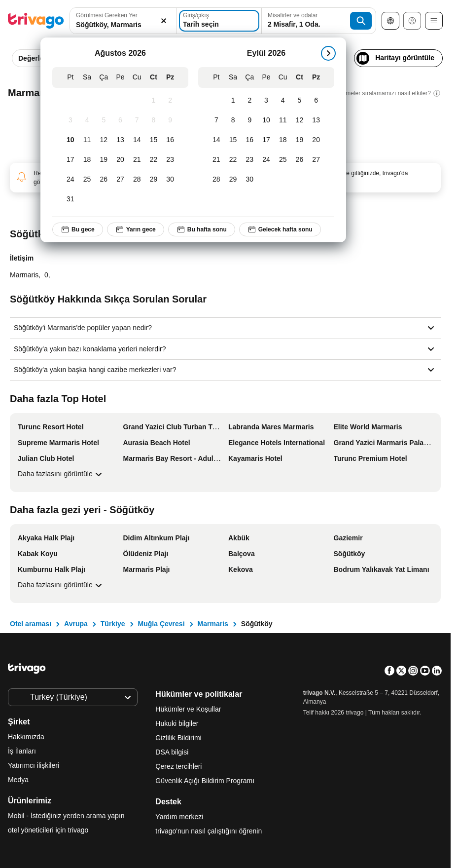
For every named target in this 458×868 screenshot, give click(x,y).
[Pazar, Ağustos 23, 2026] (170, 160)
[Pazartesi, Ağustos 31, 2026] (70, 199)
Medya (18, 780)
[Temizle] (164, 21)
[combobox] (123, 21)
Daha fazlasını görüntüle (61, 474)
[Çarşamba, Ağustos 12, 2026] (104, 140)
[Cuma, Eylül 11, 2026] (283, 120)
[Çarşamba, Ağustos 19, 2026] (104, 160)
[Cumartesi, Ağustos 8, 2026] (154, 120)
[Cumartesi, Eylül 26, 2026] (300, 160)
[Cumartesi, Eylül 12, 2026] (300, 120)
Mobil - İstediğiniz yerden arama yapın (66, 816)
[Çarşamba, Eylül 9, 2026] (249, 120)
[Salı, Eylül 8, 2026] (233, 120)
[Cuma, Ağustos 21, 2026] (137, 160)
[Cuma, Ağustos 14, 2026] (137, 140)
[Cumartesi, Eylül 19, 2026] (300, 140)
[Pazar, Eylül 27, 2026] (316, 160)
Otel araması (31, 624)
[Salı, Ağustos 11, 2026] (87, 140)
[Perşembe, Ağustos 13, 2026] (120, 140)
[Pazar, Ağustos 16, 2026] (170, 140)
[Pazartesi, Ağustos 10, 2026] (70, 140)
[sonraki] (328, 53)
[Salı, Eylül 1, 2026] (233, 101)
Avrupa (76, 624)
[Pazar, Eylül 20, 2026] (316, 140)
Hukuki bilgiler (177, 723)
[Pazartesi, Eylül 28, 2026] (216, 180)
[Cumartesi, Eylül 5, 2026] (300, 101)
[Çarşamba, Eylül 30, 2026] (249, 180)
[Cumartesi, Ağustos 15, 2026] (154, 140)
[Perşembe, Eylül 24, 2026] (266, 160)
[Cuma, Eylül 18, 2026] (283, 140)
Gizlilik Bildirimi (178, 738)
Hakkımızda (26, 737)
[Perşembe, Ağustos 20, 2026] (120, 160)
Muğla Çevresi (161, 624)
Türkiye (113, 624)
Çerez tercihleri (179, 766)
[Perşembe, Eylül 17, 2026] (266, 140)
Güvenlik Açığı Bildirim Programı (205, 781)
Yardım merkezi (179, 817)
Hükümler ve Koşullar (188, 709)
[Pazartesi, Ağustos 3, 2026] (70, 120)
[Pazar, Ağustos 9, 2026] (170, 120)
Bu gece (78, 229)
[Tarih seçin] (219, 21)
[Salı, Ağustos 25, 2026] (87, 180)
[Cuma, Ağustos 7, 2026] (137, 120)
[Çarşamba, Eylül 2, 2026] (249, 101)
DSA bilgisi (172, 752)
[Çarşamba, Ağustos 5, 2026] (104, 120)
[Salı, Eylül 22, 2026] (233, 160)
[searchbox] (123, 25)
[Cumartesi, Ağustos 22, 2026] (154, 160)
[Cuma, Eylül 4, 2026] (283, 101)
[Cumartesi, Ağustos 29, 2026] (154, 180)
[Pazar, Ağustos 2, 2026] (170, 101)
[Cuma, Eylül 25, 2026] (283, 160)
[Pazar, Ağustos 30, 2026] (170, 180)
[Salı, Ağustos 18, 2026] (87, 160)
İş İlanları (22, 751)
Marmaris (213, 624)
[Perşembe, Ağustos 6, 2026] (120, 120)
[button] (123, 21)
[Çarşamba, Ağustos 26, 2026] (104, 180)
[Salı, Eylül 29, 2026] (233, 180)
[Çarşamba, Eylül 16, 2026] (249, 140)
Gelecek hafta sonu (280, 229)
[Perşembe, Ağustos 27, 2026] (120, 180)
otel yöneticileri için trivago (48, 830)
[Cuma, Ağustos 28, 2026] (137, 180)
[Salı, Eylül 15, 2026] (233, 140)
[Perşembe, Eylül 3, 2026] (266, 101)
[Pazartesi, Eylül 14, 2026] (216, 140)
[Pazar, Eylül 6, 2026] (316, 101)
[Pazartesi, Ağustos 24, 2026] (70, 180)
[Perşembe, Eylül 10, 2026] (266, 120)
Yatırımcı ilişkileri (34, 765)
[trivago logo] (36, 21)
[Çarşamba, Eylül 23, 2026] (249, 160)
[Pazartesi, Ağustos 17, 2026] (70, 160)
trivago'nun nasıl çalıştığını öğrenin (209, 831)
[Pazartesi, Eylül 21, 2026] (216, 160)
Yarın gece (136, 229)
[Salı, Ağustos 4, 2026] (87, 120)
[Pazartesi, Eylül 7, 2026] (216, 120)
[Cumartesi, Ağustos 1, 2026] (154, 101)
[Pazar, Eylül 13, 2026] (316, 120)
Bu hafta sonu (202, 229)
